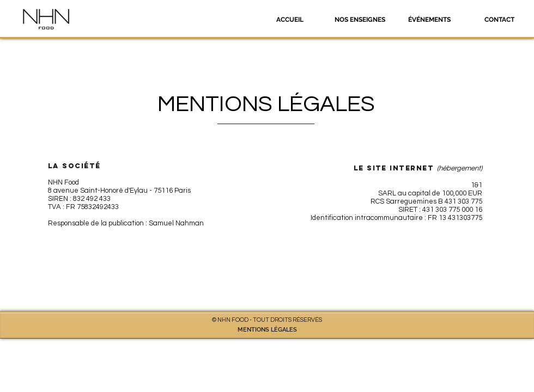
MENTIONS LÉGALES (267, 330)
